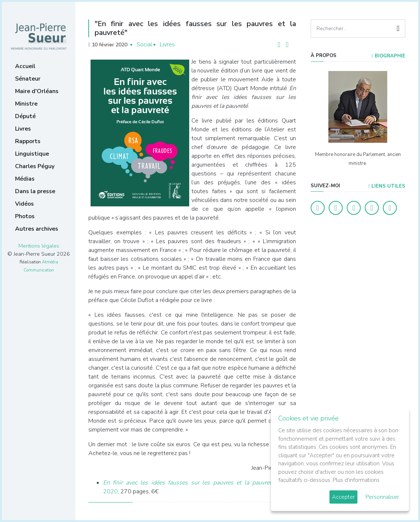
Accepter (343, 497)
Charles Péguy (35, 166)
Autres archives (37, 229)
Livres (23, 129)
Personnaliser (382, 497)
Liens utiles (387, 186)
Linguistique (32, 154)
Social (144, 45)
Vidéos (24, 204)
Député (25, 116)
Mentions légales (39, 246)
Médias (25, 179)
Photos (25, 216)
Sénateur (28, 79)
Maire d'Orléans (37, 91)
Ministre (26, 104)
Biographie (388, 56)
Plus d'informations (356, 480)
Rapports (28, 141)
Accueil (25, 66)
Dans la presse (35, 191)
